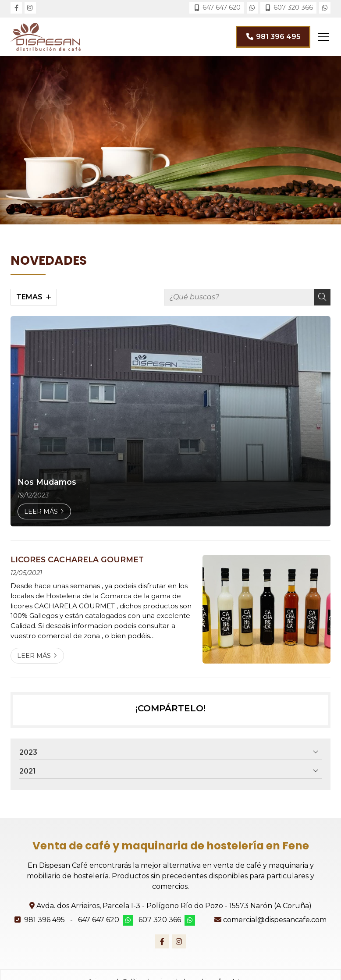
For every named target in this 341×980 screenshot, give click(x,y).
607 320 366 (160, 920)
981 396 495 (44, 920)
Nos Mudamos (47, 482)
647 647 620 (99, 920)
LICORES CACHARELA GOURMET (77, 559)
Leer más (41, 511)
